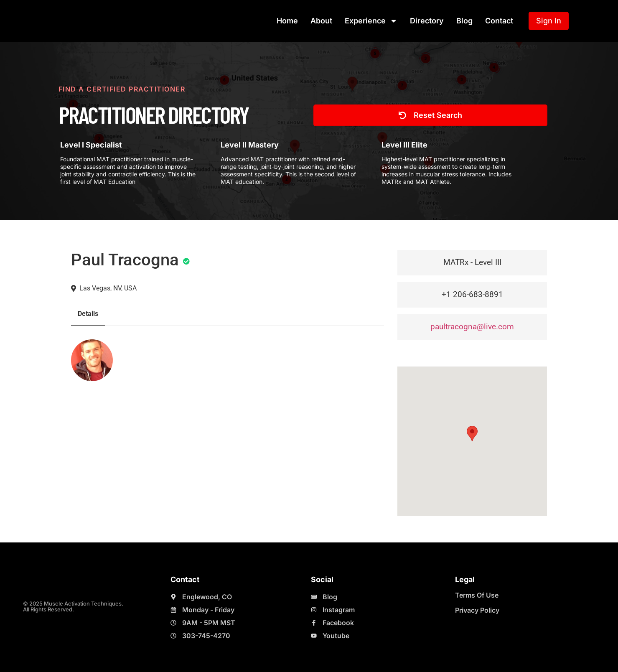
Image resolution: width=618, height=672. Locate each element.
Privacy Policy (477, 610)
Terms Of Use (477, 595)
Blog (464, 21)
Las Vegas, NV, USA (108, 288)
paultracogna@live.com (472, 327)
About (321, 21)
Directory (427, 21)
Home (287, 21)
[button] (472, 434)
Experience (371, 21)
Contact (499, 21)
